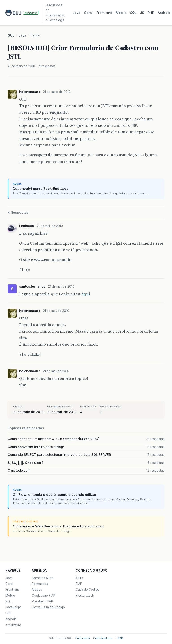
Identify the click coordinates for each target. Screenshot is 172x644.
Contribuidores (103, 638)
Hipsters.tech (85, 596)
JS (142, 13)
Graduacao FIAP (44, 596)
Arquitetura (13, 625)
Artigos (37, 590)
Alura (79, 578)
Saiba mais (83, 638)
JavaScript (13, 607)
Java (76, 13)
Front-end (13, 590)
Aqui (86, 294)
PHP (151, 13)
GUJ (11, 35)
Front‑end (104, 13)
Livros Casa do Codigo (48, 607)
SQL (133, 13)
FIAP (79, 584)
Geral (88, 13)
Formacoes (40, 584)
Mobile (121, 13)
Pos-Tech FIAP (42, 601)
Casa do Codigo (87, 590)
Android (164, 13)
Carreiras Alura (43, 578)
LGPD (120, 638)
